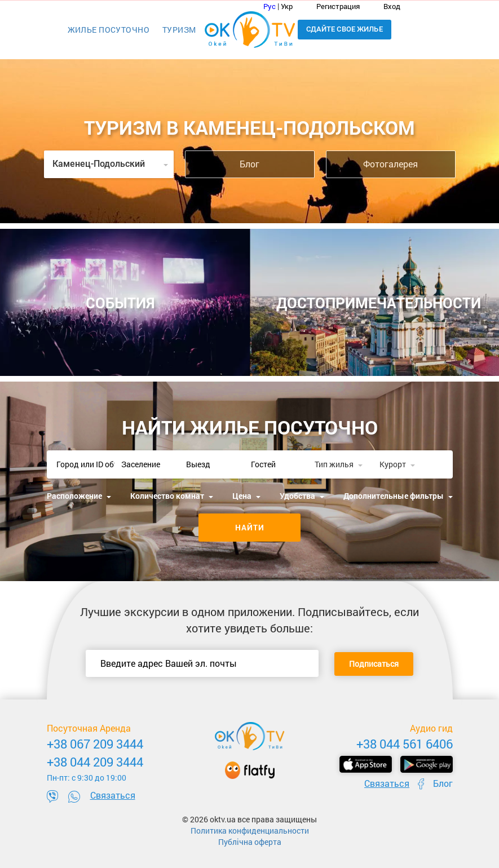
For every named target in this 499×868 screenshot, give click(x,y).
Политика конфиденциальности (250, 831)
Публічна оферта (250, 842)
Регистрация (332, 6)
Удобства (302, 496)
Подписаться (374, 664)
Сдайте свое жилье (345, 29)
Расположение (79, 496)
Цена (246, 496)
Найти (250, 527)
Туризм (179, 30)
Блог (249, 164)
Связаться (113, 795)
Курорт (397, 464)
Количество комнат (172, 496)
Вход (385, 6)
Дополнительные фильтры (398, 496)
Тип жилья (339, 464)
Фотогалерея (390, 164)
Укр (287, 6)
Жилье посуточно (109, 30)
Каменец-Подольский (110, 164)
